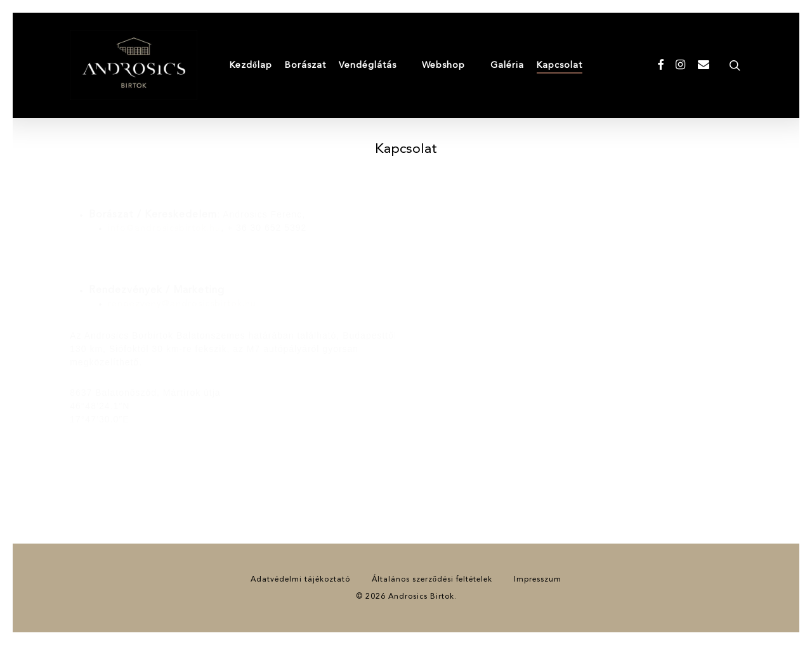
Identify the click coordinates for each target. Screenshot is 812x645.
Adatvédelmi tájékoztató (300, 580)
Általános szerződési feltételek (432, 580)
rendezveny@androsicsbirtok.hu (182, 304)
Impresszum (538, 580)
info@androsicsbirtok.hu (164, 228)
